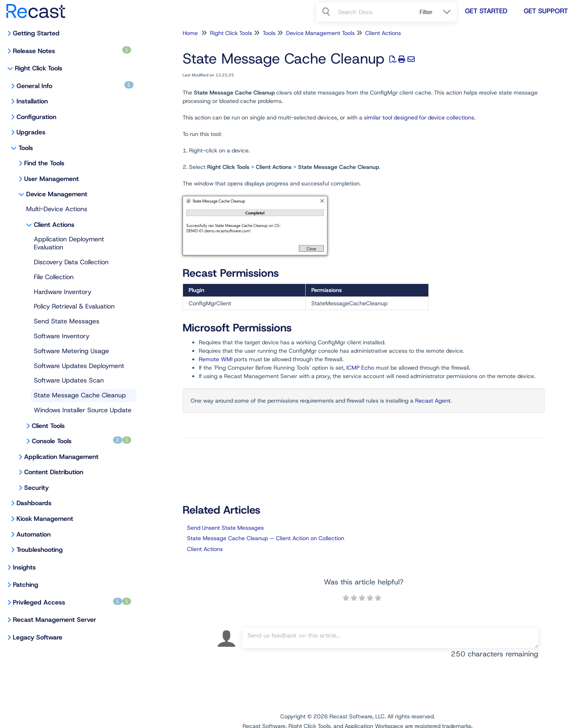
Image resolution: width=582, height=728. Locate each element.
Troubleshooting (40, 550)
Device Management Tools (320, 33)
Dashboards (34, 503)
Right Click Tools (39, 68)
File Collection (54, 277)
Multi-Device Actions (57, 209)
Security (36, 488)
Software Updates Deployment (79, 366)
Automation (34, 534)
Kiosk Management (45, 519)
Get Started (486, 11)
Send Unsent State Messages (225, 528)
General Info (75, 86)
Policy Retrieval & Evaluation (74, 306)
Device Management (57, 194)
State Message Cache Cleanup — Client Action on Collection (266, 538)
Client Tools (48, 426)
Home (190, 33)
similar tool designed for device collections (419, 117)
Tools (26, 148)
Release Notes (72, 51)
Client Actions (54, 225)
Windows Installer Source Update (83, 410)
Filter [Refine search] (427, 12)
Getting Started (36, 33)
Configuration (36, 117)
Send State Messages (67, 321)
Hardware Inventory (63, 292)
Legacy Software (38, 637)
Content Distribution (54, 472)
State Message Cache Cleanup (80, 395)
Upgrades (31, 132)
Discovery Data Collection (71, 262)
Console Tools (81, 441)
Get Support (546, 11)
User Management (51, 179)
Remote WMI (216, 359)
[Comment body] (390, 638)
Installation (32, 101)
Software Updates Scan (69, 380)
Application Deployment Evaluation (69, 243)
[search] (374, 12)
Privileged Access (72, 602)
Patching (26, 585)
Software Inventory (62, 336)
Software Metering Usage (71, 351)
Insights (24, 567)
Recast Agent (433, 401)
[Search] (327, 12)
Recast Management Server (54, 620)
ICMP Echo (360, 368)
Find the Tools (44, 163)
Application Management (61, 457)
